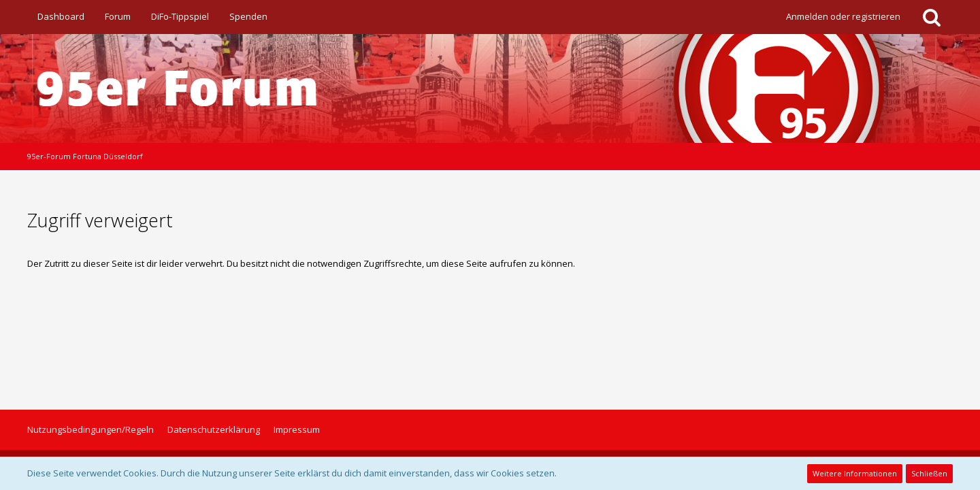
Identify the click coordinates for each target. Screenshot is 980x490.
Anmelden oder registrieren (843, 16)
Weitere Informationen (855, 473)
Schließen (929, 473)
